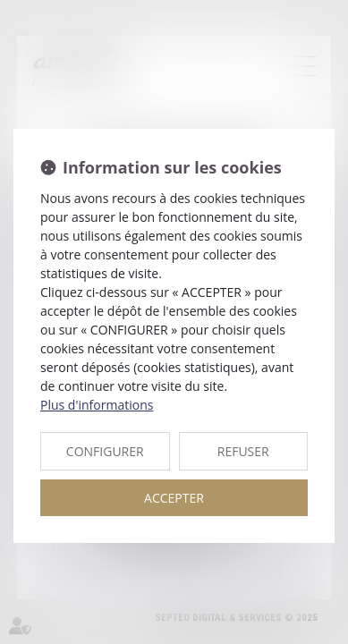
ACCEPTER (174, 498)
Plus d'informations (97, 405)
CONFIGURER (105, 451)
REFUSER (243, 451)
